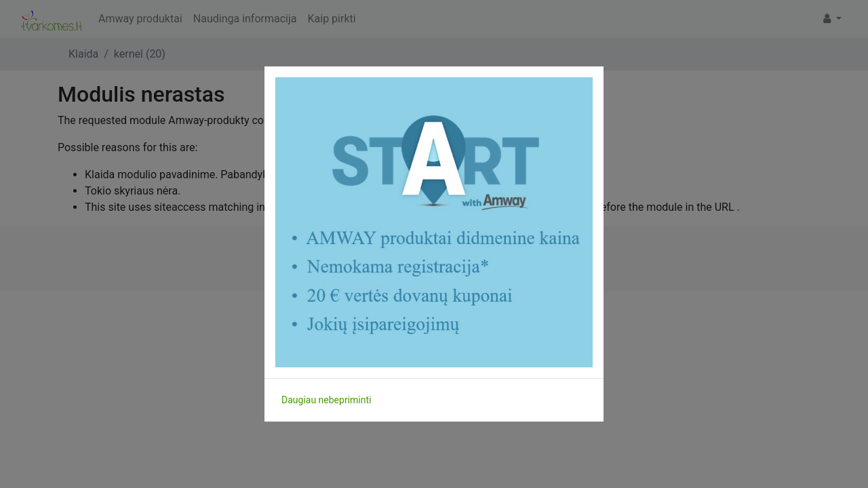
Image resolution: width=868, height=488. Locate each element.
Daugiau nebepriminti (326, 400)
